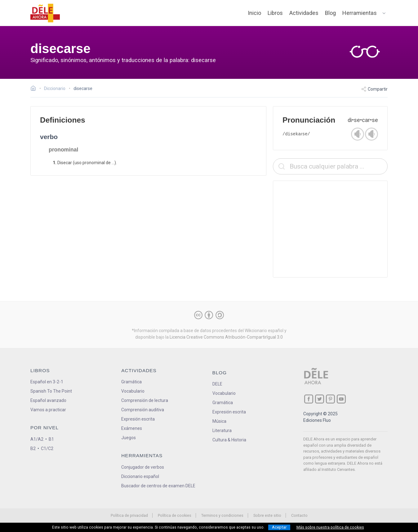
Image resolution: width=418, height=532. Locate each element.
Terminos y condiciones (222, 515)
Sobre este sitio (267, 515)
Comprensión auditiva (143, 410)
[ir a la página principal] (45, 13)
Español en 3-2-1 (47, 382)
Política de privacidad (129, 515)
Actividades (304, 13)
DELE (217, 384)
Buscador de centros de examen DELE (158, 486)
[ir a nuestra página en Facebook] (309, 399)
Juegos (129, 438)
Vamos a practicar (48, 410)
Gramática (131, 382)
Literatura (222, 431)
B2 (33, 449)
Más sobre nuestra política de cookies (330, 527)
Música (219, 421)
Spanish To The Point (51, 391)
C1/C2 (47, 449)
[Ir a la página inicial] (35, 89)
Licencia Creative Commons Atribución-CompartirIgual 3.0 (226, 337)
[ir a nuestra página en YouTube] (341, 399)
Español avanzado (48, 400)
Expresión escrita (138, 419)
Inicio (254, 13)
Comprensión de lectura (145, 400)
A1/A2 (37, 439)
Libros (275, 13)
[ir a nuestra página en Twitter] (320, 399)
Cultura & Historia (229, 440)
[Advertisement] (330, 229)
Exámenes (132, 428)
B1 (51, 439)
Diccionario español (140, 476)
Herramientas (360, 13)
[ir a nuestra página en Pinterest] (330, 399)
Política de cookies (175, 515)
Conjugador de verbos (143, 467)
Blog (330, 13)
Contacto (299, 515)
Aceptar (279, 527)
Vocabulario (133, 391)
